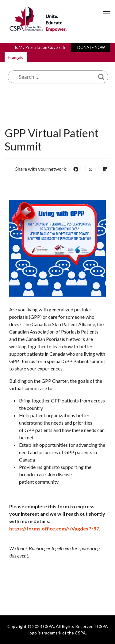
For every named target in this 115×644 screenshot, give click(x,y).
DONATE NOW (91, 47)
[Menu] (107, 19)
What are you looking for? (52, 56)
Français (16, 58)
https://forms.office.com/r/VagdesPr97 (54, 528)
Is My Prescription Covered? (40, 47)
